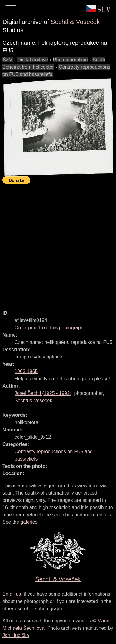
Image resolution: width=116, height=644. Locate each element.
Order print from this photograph (49, 328)
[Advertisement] (58, 244)
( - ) (43, 393)
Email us (12, 594)
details (104, 515)
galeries (29, 522)
